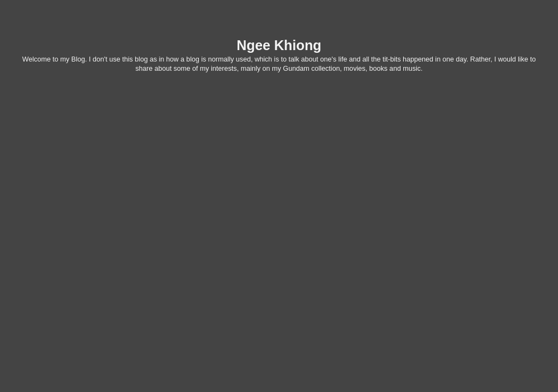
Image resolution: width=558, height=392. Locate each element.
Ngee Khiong (279, 45)
